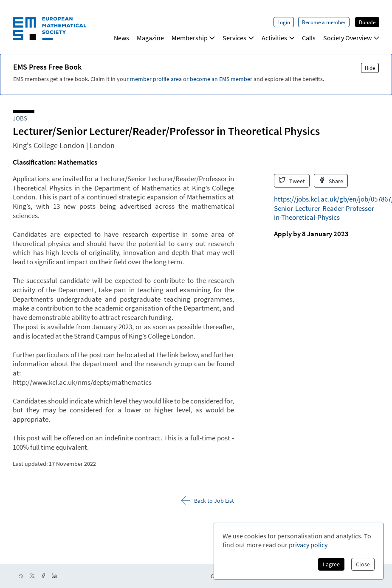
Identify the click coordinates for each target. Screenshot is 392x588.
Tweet (292, 181)
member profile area (156, 79)
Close (363, 564)
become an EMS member (221, 79)
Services (238, 38)
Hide (370, 68)
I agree (331, 564)
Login (284, 22)
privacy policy (308, 545)
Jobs (20, 118)
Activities (278, 38)
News (121, 38)
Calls (309, 38)
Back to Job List (208, 500)
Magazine (150, 38)
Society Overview (351, 38)
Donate (367, 22)
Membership (193, 38)
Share (331, 181)
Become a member (324, 22)
